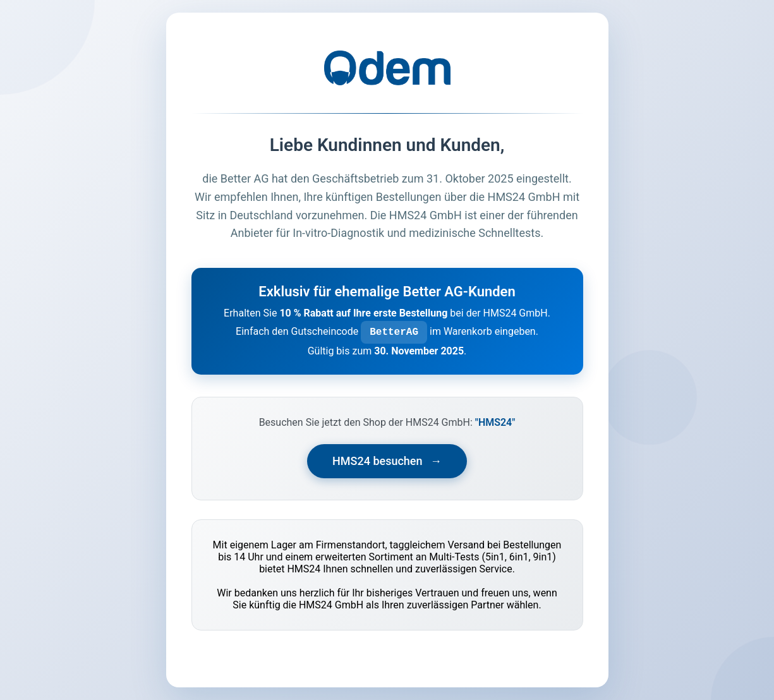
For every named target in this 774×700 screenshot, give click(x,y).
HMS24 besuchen (387, 461)
